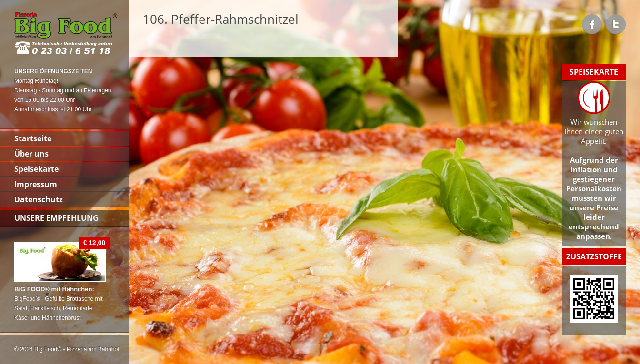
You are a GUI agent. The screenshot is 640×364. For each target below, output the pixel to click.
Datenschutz (39, 199)
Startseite (33, 138)
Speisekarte (36, 169)
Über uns (31, 154)
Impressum (36, 184)
